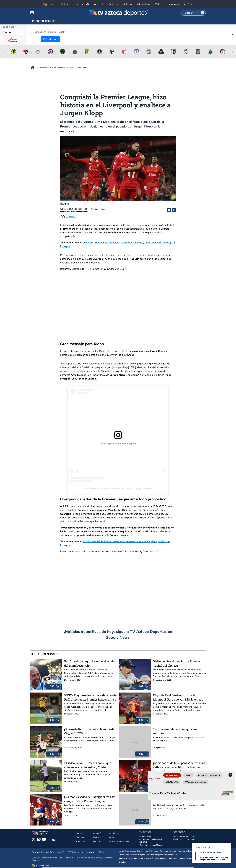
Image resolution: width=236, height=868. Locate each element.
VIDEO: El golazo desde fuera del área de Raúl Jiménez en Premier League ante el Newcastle (91, 697)
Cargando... (71, 217)
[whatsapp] (54, 840)
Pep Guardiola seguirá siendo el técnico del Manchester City (90, 663)
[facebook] (49, 840)
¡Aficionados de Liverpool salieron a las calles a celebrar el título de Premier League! (179, 765)
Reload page (50, 39)
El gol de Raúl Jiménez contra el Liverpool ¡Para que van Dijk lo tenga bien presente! (177, 697)
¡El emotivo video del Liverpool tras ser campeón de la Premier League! (90, 799)
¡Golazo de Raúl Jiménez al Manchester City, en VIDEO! (90, 731)
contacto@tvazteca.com (183, 836)
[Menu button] (43, 13)
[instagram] (39, 840)
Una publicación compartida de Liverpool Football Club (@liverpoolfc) (118, 489)
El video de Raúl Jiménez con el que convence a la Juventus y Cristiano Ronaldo (88, 765)
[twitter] (34, 840)
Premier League (135, 225)
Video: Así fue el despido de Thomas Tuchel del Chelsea (177, 663)
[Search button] (203, 13)
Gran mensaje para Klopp (211, 852)
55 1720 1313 (178, 839)
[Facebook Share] (169, 210)
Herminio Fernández (79, 212)
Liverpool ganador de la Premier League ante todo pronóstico (214, 859)
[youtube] (44, 840)
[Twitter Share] (174, 210)
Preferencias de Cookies (148, 851)
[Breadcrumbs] (34, 68)
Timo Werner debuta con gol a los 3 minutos (176, 731)
